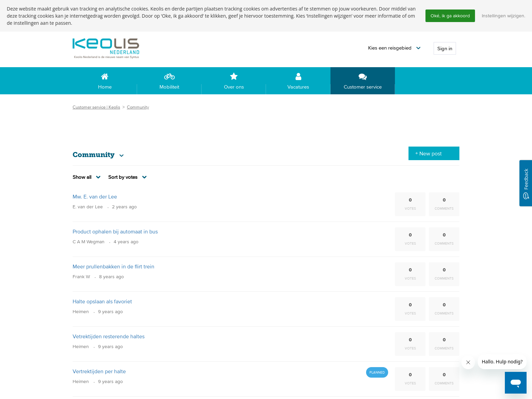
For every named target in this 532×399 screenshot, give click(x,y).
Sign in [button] (445, 49)
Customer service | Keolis (96, 107)
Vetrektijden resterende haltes (109, 337)
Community (138, 107)
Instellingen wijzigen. (503, 16)
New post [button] (431, 154)
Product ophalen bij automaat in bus (115, 232)
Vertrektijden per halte (99, 372)
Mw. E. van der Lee (95, 197)
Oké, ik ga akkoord (450, 16)
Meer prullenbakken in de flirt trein (113, 267)
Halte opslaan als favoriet (102, 302)
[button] (394, 48)
